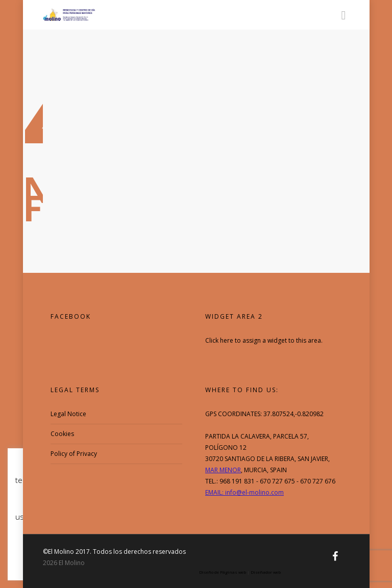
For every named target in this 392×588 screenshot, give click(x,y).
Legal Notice (68, 414)
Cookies (62, 434)
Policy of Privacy (74, 454)
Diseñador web (266, 572)
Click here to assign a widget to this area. (264, 340)
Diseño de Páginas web (223, 572)
